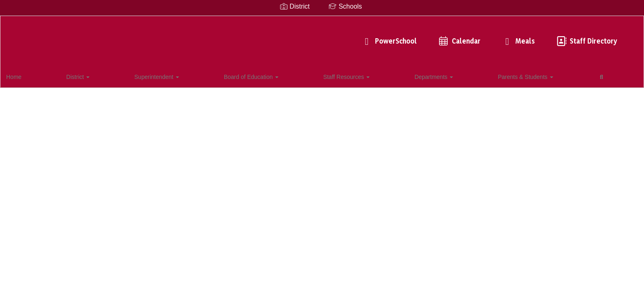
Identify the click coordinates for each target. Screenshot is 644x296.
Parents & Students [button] (344, 76)
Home (26, 76)
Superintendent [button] (105, 76)
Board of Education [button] (167, 76)
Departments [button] (284, 76)
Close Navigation (425, 79)
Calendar (336, 37)
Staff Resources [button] (229, 76)
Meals (395, 37)
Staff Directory (463, 37)
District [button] (58, 76)
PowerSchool (266, 37)
